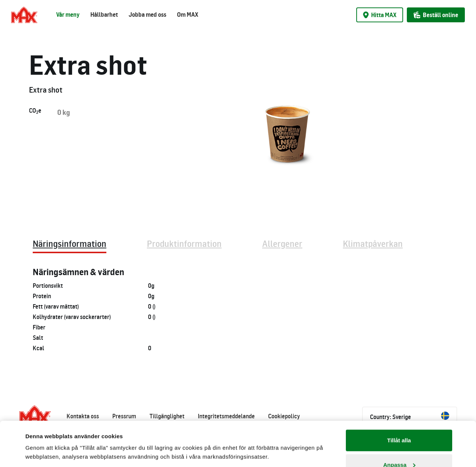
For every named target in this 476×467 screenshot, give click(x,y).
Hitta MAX (380, 15)
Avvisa (399, 447)
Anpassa (399, 423)
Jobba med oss (147, 15)
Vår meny (68, 15)
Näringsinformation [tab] (70, 243)
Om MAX (188, 15)
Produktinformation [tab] (184, 243)
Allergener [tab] (282, 243)
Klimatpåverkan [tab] (373, 243)
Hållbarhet (104, 15)
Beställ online (436, 15)
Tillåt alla (399, 398)
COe (35, 111)
